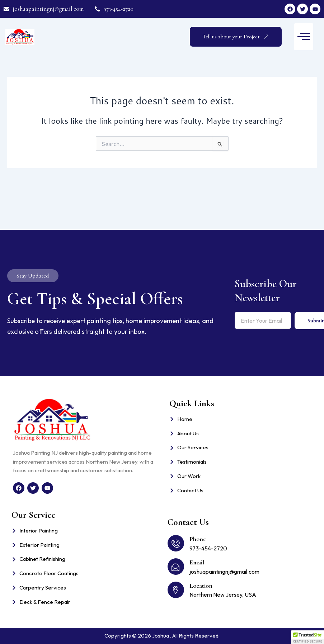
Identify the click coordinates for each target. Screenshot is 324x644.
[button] (304, 37)
